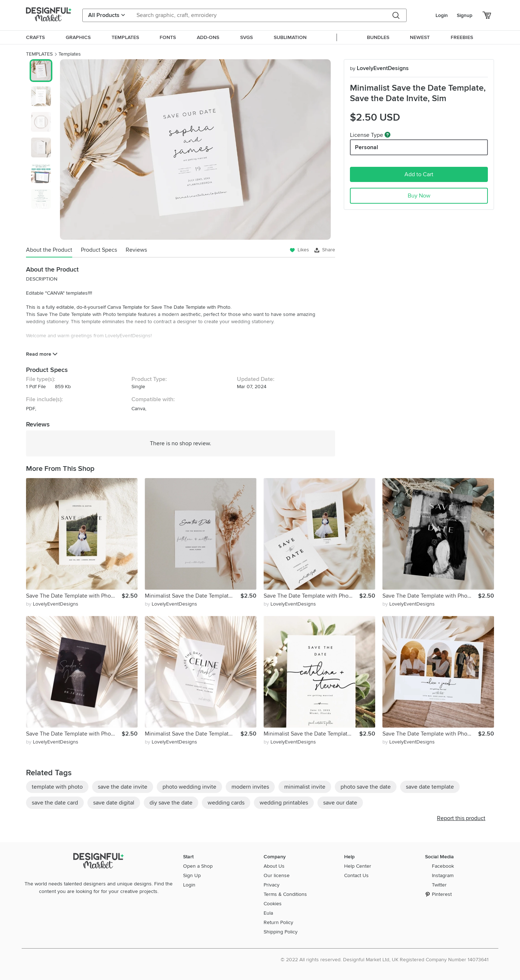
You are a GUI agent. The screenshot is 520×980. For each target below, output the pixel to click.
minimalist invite (305, 787)
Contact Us (356, 875)
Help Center (358, 866)
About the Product (49, 250)
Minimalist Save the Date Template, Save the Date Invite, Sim (193, 596)
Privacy (272, 885)
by (52, 604)
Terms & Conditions (285, 894)
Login (442, 15)
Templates (70, 54)
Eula (268, 913)
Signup (465, 15)
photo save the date (366, 787)
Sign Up (192, 875)
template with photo (57, 787)
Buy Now (419, 196)
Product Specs (99, 250)
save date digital (114, 803)
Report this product (461, 818)
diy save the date (171, 803)
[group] (195, 149)
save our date (340, 803)
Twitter (439, 885)
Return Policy (278, 922)
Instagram (443, 875)
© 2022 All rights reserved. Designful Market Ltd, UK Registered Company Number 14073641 (385, 960)
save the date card (55, 803)
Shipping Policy (281, 932)
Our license (277, 875)
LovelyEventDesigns (379, 68)
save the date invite (123, 787)
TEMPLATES (39, 54)
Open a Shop (198, 866)
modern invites (250, 787)
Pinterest (442, 894)
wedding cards (226, 803)
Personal (367, 147)
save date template (430, 787)
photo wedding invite (189, 787)
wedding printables (284, 803)
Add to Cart (419, 174)
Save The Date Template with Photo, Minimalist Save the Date (74, 596)
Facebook (443, 866)
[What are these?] (387, 135)
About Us (274, 866)
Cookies (273, 904)
